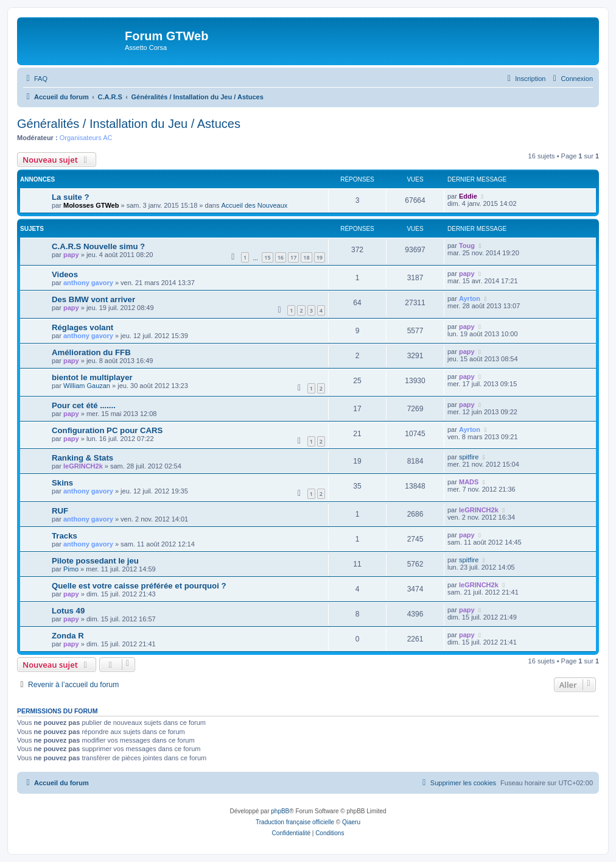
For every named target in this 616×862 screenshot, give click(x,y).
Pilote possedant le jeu (95, 561)
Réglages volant (82, 327)
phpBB (280, 811)
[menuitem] (35, 79)
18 (306, 257)
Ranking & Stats (82, 458)
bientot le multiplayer (92, 377)
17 (293, 257)
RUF (60, 511)
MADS (469, 482)
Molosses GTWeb (91, 205)
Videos (65, 274)
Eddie (468, 196)
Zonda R (68, 636)
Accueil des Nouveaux (254, 205)
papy (71, 255)
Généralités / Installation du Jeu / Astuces (129, 124)
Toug (467, 246)
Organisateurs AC (86, 138)
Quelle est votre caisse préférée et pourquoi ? (139, 586)
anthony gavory (88, 283)
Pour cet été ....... (84, 405)
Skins (62, 483)
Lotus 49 (68, 611)
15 (267, 257)
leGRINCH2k (83, 466)
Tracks (65, 536)
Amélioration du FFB (91, 352)
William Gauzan (87, 386)
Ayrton (470, 299)
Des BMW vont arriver (93, 299)
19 (320, 257)
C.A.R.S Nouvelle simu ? (98, 246)
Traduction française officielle (295, 822)
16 (281, 257)
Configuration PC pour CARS (107, 430)
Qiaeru (351, 822)
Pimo (71, 569)
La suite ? (71, 197)
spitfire (469, 457)
